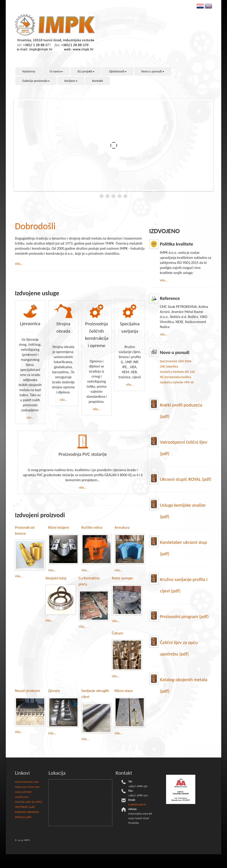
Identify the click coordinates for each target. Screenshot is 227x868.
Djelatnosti (118, 71)
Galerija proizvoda (36, 81)
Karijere (71, 81)
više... (30, 418)
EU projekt (86, 71)
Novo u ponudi (153, 71)
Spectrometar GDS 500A (176, 361)
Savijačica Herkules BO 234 (177, 372)
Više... (19, 264)
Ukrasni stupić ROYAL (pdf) (186, 479)
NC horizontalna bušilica (175, 377)
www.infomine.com (27, 782)
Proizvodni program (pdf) (184, 616)
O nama (56, 71)
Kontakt (98, 81)
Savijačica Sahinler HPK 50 (177, 382)
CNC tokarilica (169, 366)
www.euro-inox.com (27, 787)
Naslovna (29, 71)
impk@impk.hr (137, 804)
